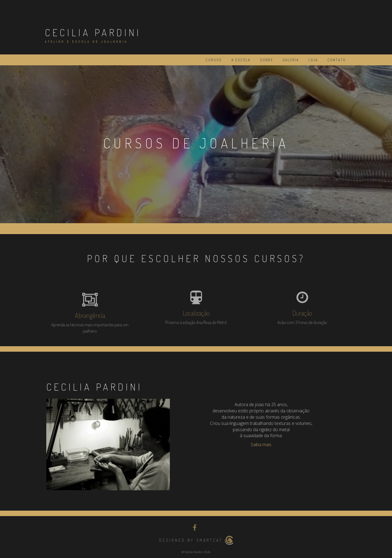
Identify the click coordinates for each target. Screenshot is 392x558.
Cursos (214, 60)
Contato (337, 60)
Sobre (267, 60)
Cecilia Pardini (93, 32)
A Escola (241, 60)
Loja (313, 60)
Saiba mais (261, 444)
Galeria (291, 60)
